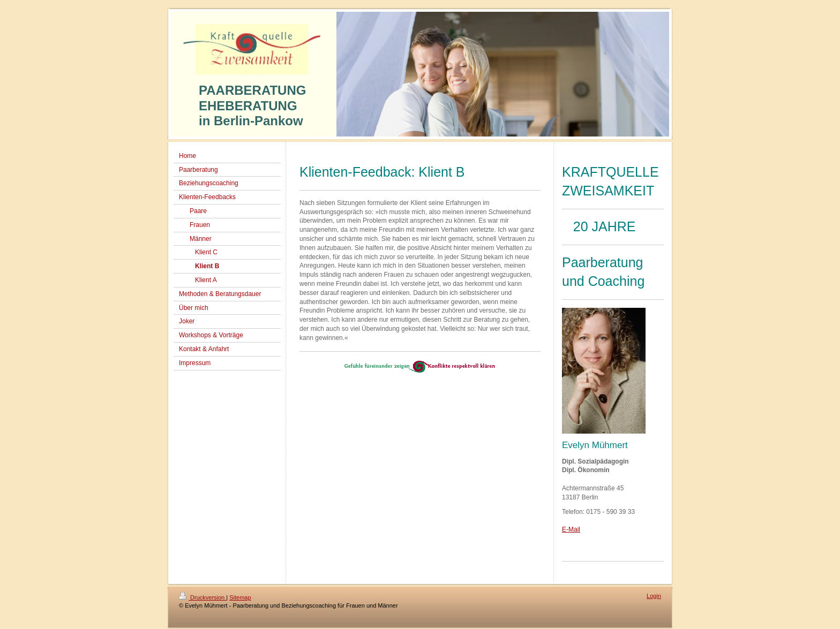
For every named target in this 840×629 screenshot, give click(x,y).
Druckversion (202, 597)
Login (654, 596)
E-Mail (571, 529)
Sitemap (240, 597)
